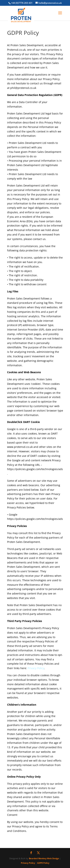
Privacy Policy (36, 668)
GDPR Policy (43, 863)
